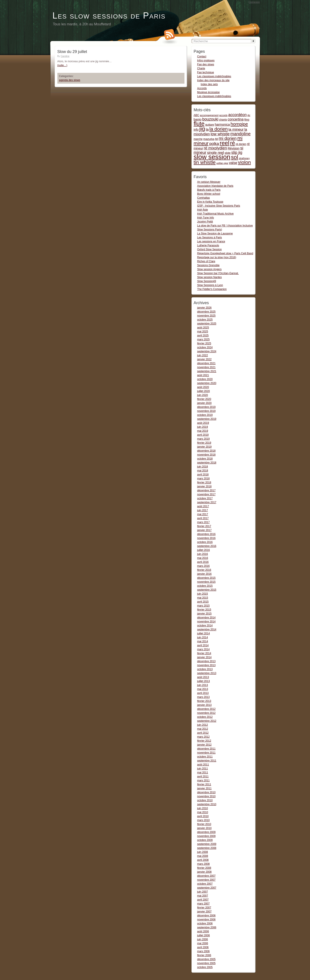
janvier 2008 (204, 872)
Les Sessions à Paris (210, 237)
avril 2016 (203, 562)
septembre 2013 (207, 673)
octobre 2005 (205, 967)
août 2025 (203, 328)
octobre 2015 (205, 586)
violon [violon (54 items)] (244, 162)
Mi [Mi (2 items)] (217, 139)
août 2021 (203, 375)
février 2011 (204, 784)
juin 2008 (203, 852)
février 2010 (204, 824)
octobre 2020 (205, 379)
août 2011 (203, 765)
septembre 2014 (207, 629)
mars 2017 (204, 522)
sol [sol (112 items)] (235, 157)
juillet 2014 (204, 633)
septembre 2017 (207, 502)
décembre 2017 (206, 490)
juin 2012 (203, 725)
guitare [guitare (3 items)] (210, 125)
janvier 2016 (204, 574)
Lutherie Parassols (208, 245)
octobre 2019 (205, 415)
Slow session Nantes (209, 277)
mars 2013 (204, 697)
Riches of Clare (206, 261)
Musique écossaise (209, 92)
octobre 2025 (205, 320)
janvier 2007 (204, 912)
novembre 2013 (206, 665)
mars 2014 (204, 649)
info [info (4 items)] (196, 130)
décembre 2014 (206, 618)
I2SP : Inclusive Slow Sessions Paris (219, 206)
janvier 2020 (204, 403)
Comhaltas (204, 198)
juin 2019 (203, 427)
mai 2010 (203, 812)
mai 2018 (203, 471)
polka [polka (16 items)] (214, 144)
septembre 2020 (207, 383)
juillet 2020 (204, 391)
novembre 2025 (206, 316)
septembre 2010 (207, 804)
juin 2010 (203, 808)
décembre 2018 (206, 451)
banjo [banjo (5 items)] (198, 119)
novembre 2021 (206, 367)
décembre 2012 (206, 709)
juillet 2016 (204, 550)
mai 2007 (203, 896)
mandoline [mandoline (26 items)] (240, 134)
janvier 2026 (204, 308)
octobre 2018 (205, 459)
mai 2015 (203, 598)
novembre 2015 (206, 582)
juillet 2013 (204, 681)
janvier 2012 (204, 745)
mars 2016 (204, 566)
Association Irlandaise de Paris (215, 186)
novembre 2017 (206, 494)
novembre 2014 (206, 622)
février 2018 (204, 482)
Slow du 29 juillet (72, 52)
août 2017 (203, 506)
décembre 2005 (206, 959)
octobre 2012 (205, 717)
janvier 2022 (204, 359)
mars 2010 (204, 820)
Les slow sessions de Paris (109, 15)
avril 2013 (203, 693)
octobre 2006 (205, 923)
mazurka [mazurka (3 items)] (209, 139)
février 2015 (204, 610)
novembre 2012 (206, 713)
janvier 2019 (204, 447)
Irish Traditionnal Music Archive (215, 214)
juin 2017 (203, 510)
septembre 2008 (207, 848)
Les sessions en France (211, 241)
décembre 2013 (206, 661)
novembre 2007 (206, 880)
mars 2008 (204, 864)
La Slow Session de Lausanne (215, 234)
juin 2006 (203, 939)
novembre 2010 (206, 796)
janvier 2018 (204, 486)
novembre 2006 (206, 920)
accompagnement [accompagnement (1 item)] (209, 115)
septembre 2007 (207, 888)
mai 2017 (203, 514)
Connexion (254, 2)
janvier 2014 (204, 657)
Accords (202, 88)
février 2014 (204, 653)
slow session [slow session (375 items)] (212, 157)
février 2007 (204, 908)
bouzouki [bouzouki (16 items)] (210, 119)
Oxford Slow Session (209, 249)
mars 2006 (204, 951)
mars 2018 (204, 479)
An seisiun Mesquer (209, 182)
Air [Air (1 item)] (249, 115)
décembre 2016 (206, 534)
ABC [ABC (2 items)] (196, 115)
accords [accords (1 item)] (223, 115)
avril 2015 (203, 602)
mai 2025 (203, 332)
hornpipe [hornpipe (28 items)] (239, 124)
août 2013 (203, 677)
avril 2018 (203, 475)
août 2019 (203, 423)
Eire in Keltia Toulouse (210, 202)
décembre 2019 (206, 407)
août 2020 (203, 387)
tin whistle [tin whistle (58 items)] (205, 162)
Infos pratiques (206, 60)
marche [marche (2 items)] (198, 139)
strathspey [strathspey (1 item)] (244, 158)
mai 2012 (203, 729)
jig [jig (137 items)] (202, 129)
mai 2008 (203, 856)
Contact (202, 57)
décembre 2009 (206, 832)
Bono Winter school (209, 194)
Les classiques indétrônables (214, 76)
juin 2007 (203, 892)
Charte (201, 68)
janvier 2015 (204, 614)
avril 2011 (203, 776)
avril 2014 (203, 645)
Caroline (65, 56)
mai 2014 (203, 641)
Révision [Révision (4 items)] (234, 148)
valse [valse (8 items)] (233, 163)
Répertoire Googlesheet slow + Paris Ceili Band (225, 253)
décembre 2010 (206, 792)
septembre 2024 (207, 351)
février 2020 (204, 399)
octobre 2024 (205, 347)
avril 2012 (203, 733)
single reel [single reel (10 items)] (215, 153)
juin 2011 (203, 769)
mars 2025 (204, 339)
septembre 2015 (207, 590)
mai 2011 (203, 773)
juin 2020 (203, 395)
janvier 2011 (204, 788)
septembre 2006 (207, 927)
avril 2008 (203, 860)
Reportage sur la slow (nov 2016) (217, 257)
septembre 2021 (207, 371)
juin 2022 (203, 355)
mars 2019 (204, 439)
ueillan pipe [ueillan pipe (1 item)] (222, 163)
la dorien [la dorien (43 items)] (219, 129)
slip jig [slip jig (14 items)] (237, 153)
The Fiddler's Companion (212, 289)
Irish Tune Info (206, 218)
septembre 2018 (207, 463)
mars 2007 (204, 904)
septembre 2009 (207, 844)
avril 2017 (203, 518)
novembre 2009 (206, 836)
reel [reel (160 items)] (224, 143)
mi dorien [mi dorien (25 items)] (228, 138)
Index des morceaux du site (213, 80)
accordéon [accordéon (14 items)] (238, 115)
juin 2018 (203, 467)
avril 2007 (203, 900)
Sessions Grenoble (208, 265)
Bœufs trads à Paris (209, 190)
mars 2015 (204, 606)
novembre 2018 (206, 455)
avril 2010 (203, 816)
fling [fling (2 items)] (247, 120)
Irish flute (203, 210)
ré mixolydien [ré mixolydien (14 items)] (215, 148)
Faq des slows (206, 64)
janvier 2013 (204, 705)
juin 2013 (203, 685)
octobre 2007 (205, 884)
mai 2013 (203, 689)
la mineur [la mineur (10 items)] (236, 129)
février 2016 (204, 570)
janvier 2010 (204, 828)
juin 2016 (203, 554)
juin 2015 (203, 594)
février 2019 (204, 443)
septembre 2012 (207, 721)
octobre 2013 (205, 669)
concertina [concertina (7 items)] (236, 119)
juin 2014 (203, 637)
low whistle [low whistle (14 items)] (220, 134)
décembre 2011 (206, 749)
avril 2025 (203, 335)
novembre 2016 (206, 538)
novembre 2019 (206, 411)
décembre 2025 (206, 312)
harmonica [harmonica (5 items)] (222, 124)
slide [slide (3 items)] (228, 153)
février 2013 (204, 701)
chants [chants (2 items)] (223, 120)
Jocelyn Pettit (205, 222)
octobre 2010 (205, 800)
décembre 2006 (206, 916)
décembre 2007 (206, 876)
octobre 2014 (205, 626)
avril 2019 (203, 435)
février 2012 (204, 741)
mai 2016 (203, 558)
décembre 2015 (206, 578)
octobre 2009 (205, 840)
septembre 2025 (207, 324)
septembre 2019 (207, 419)
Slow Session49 (207, 281)
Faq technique (206, 72)
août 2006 (203, 931)
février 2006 (204, 955)
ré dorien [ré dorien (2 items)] (241, 144)
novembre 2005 (206, 963)
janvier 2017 (204, 530)
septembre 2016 (207, 546)
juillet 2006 (204, 935)
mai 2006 (203, 943)
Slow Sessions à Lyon (210, 285)
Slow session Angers (209, 269)
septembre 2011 (207, 761)
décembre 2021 (206, 363)
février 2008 (204, 868)
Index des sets (209, 84)
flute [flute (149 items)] (199, 124)
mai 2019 (203, 431)
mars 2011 (204, 780)
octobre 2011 (205, 757)
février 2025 (204, 343)
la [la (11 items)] (207, 129)
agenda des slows (70, 80)
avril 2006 (203, 947)
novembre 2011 (206, 753)
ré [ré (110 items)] (233, 143)
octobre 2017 (205, 498)
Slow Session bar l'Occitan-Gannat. (218, 273)
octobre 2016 (205, 542)
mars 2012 (204, 737)
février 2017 (204, 526)
